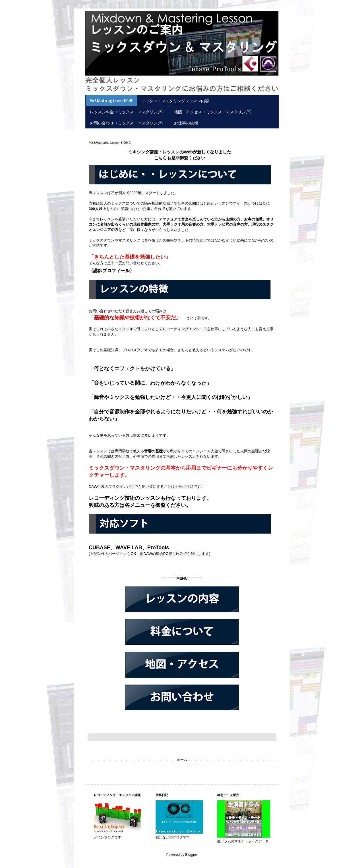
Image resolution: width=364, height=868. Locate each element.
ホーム (182, 760)
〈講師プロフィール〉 (111, 271)
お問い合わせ (133, 263)
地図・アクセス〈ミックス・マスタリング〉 (214, 112)
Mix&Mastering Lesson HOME (111, 100)
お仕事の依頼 (186, 123)
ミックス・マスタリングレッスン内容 (175, 100)
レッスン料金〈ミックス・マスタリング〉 (128, 112)
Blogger (191, 855)
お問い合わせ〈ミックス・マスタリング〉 (128, 123)
